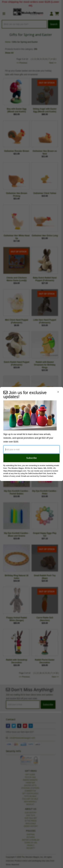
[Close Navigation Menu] (58, 392)
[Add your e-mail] (32, 449)
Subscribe (31, 458)
